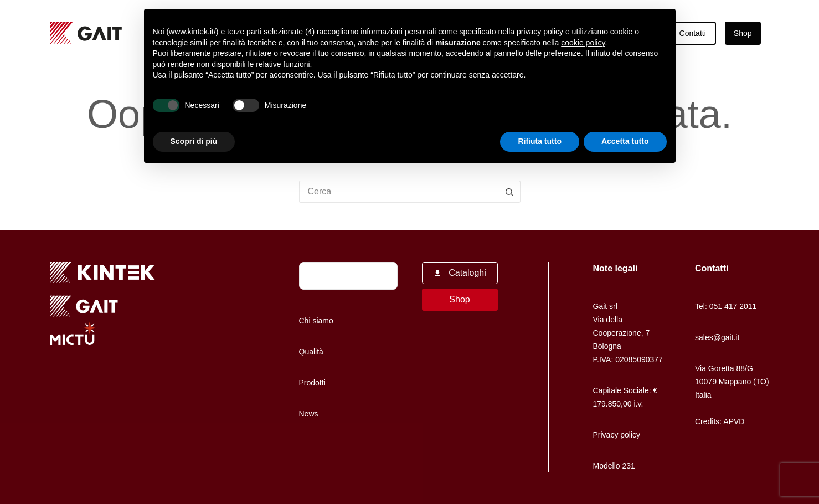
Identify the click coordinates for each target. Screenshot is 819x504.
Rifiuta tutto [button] (540, 141)
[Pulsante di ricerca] (509, 192)
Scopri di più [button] (194, 141)
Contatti (693, 33)
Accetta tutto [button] (625, 141)
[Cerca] (384, 276)
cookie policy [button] (583, 43)
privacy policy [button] (540, 32)
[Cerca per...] (399, 192)
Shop (743, 33)
